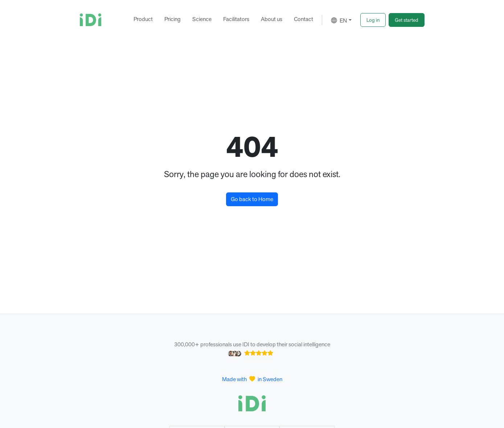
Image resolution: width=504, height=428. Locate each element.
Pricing (173, 19)
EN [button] (339, 21)
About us (272, 19)
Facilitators (236, 19)
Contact (304, 19)
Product (143, 19)
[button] (373, 20)
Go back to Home (252, 199)
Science (202, 19)
